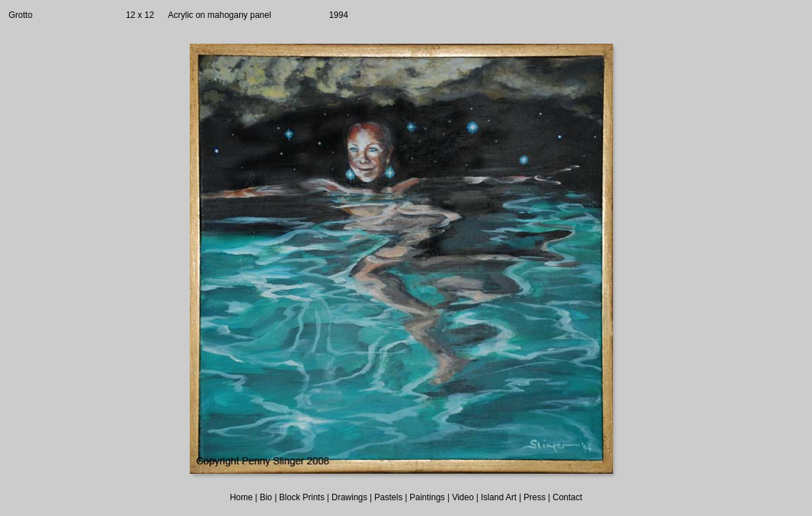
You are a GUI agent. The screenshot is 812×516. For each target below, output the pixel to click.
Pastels (388, 497)
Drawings (349, 497)
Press (535, 497)
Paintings (427, 497)
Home (241, 497)
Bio (266, 497)
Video (463, 497)
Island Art (498, 497)
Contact (567, 497)
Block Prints (302, 497)
